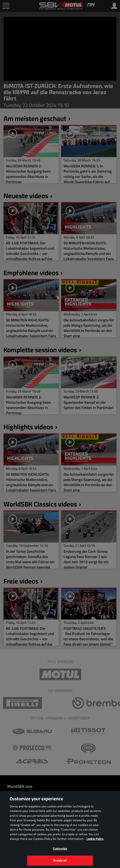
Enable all (60, 860)
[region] (60, 830)
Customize (60, 848)
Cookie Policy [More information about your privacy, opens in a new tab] (95, 839)
